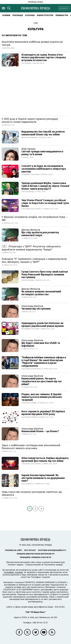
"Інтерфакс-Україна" (13, 572)
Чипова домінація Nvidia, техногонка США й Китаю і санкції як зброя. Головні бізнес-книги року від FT (45, 186)
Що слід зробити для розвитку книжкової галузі (40, 234)
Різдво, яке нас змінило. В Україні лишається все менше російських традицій (42, 397)
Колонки (30, 15)
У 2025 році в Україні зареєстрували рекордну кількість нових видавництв (30, 120)
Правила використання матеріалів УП (36, 554)
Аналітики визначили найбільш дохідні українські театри (32, 43)
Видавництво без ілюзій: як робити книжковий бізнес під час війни (43, 133)
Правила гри (62, 15)
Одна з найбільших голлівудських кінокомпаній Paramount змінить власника (31, 447)
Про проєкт (30, 550)
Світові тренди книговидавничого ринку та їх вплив (42, 153)
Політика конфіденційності (52, 550)
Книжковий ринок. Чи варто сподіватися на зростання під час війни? (42, 381)
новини (6, 15)
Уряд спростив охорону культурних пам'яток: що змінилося (32, 493)
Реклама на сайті (14, 550)
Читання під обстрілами (36, 309)
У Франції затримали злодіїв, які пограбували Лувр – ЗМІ (35, 219)
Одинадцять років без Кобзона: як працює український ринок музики (43, 325)
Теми (36, 23)
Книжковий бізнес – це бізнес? (40, 431)
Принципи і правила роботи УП (35, 557)
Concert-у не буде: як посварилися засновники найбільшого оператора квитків (44, 169)
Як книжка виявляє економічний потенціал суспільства (41, 293)
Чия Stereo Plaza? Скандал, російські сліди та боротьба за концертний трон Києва (45, 203)
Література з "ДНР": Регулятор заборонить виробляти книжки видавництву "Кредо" (31, 248)
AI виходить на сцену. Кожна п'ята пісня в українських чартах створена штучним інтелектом (44, 58)
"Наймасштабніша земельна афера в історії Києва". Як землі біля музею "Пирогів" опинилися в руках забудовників (44, 362)
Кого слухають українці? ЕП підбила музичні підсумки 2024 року (43, 413)
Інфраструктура (45, 15)
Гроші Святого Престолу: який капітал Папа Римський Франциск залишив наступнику (45, 275)
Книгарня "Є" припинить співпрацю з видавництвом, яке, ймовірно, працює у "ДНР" (34, 260)
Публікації (18, 15)
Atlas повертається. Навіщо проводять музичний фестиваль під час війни (45, 459)
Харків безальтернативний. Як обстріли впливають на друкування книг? (43, 478)
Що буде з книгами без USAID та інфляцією (41, 344)
